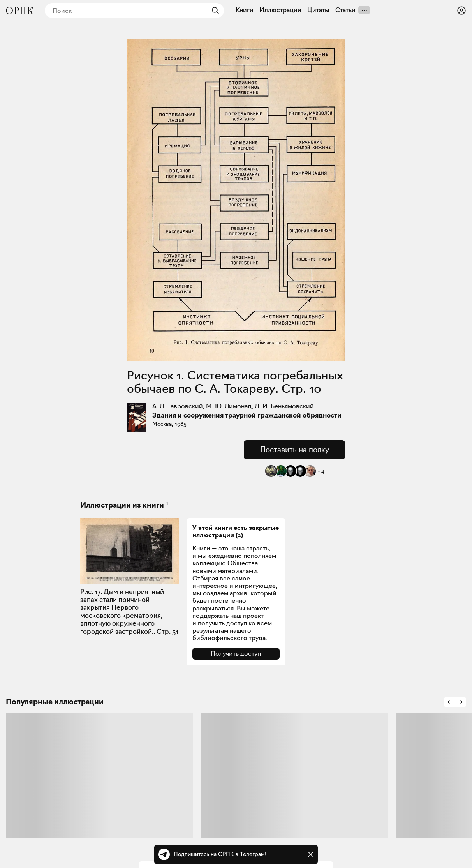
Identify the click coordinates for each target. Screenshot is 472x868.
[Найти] (213, 11)
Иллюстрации (280, 10)
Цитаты (318, 10)
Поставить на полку (295, 450)
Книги (245, 10)
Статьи (345, 10)
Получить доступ (236, 654)
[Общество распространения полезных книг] (19, 11)
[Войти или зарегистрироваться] (461, 11)
